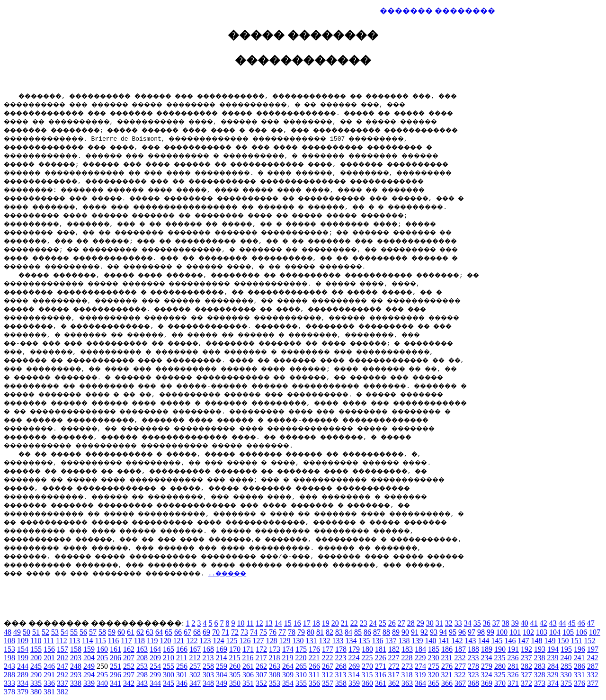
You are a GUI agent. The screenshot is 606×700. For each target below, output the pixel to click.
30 (430, 623)
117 (126, 641)
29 (420, 623)
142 (457, 641)
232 (460, 658)
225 (367, 658)
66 (178, 632)
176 (314, 649)
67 (187, 632)
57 (93, 632)
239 (553, 658)
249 (89, 666)
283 (540, 666)
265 (301, 666)
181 (381, 649)
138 (404, 641)
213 (208, 658)
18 (316, 623)
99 (490, 632)
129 (285, 641)
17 (307, 623)
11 (250, 623)
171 (248, 649)
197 (593, 649)
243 (9, 666)
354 (288, 683)
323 (473, 675)
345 (169, 683)
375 (566, 683)
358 (341, 683)
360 (367, 683)
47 (591, 623)
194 (553, 649)
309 (288, 675)
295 (102, 675)
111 (49, 641)
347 (195, 683)
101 (515, 632)
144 (483, 641)
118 (139, 641)
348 (208, 683)
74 (254, 632)
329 (553, 675)
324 (486, 675)
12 (259, 623)
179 (354, 649)
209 (155, 658)
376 (579, 683)
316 (380, 675)
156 (49, 649)
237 (526, 658)
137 (391, 641)
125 (232, 641)
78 (292, 632)
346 (182, 683)
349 (222, 683)
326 (513, 675)
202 (62, 658)
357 (328, 683)
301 (182, 675)
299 (155, 675)
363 (407, 683)
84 (348, 632)
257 (195, 666)
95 (453, 632)
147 (523, 641)
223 (340, 658)
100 (502, 632)
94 (443, 632)
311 (314, 675)
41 (534, 623)
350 (235, 683)
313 (340, 675)
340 (102, 683)
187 (460, 649)
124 (218, 641)
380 (36, 692)
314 (354, 675)
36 (487, 623)
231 (446, 658)
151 (576, 641)
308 (275, 675)
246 (49, 666)
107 (595, 632)
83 (339, 632)
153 (9, 649)
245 (36, 666)
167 (195, 649)
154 (23, 649)
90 (405, 632)
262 (261, 666)
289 (23, 675)
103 (542, 632)
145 (497, 641)
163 (142, 649)
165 (169, 649)
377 (593, 683)
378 (9, 692)
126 (245, 641)
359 (354, 683)
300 (169, 675)
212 (195, 658)
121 (178, 641)
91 (415, 632)
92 (424, 632)
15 (288, 623)
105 (568, 632)
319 (420, 675)
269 (354, 666)
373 (540, 683)
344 (155, 683)
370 (500, 683)
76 (273, 632)
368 (473, 683)
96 (462, 632)
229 (420, 658)
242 (592, 658)
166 (182, 649)
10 (241, 623)
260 (235, 666)
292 (62, 675)
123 (205, 641)
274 (420, 666)
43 (553, 623)
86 (367, 632)
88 (386, 632)
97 (472, 632)
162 (129, 649)
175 (301, 649)
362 (394, 683)
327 (526, 675)
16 (297, 623)
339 (89, 683)
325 (499, 675)
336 (49, 683)
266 (314, 666)
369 (487, 683)
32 (449, 623)
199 (23, 658)
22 (354, 623)
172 (261, 649)
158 (76, 649)
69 (206, 632)
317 (393, 675)
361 (381, 683)
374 (553, 683)
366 (447, 683)
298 (142, 675)
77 (282, 632)
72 (235, 632)
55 (74, 632)
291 (49, 675)
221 (314, 658)
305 (235, 675)
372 (526, 683)
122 (192, 641)
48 (8, 632)
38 (506, 623)
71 (225, 632)
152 (589, 641)
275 (434, 666)
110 (36, 641)
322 (460, 675)
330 (566, 675)
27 (401, 623)
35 (477, 623)
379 (23, 692)
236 (513, 658)
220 (301, 658)
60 (121, 632)
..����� (266, 573)
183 (407, 649)
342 (129, 683)
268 (341, 666)
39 (515, 623)
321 (446, 675)
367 (460, 683)
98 (481, 632)
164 (155, 649)
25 (383, 623)
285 (566, 666)
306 (248, 675)
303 (208, 675)
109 (23, 641)
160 (102, 649)
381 (49, 692)
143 (470, 641)
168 (208, 649)
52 (45, 632)
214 (221, 658)
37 (496, 623)
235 (499, 658)
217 (261, 658)
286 (579, 666)
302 (195, 675)
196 (579, 649)
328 (539, 675)
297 (129, 675)
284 (553, 666)
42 (544, 623)
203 (76, 658)
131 (311, 641)
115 (100, 641)
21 (345, 623)
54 (64, 632)
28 (411, 623)
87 (377, 632)
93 (434, 632)
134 (351, 641)
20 (335, 623)
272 (394, 666)
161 (116, 649)
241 (579, 658)
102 (528, 632)
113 (75, 641)
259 (222, 666)
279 (487, 666)
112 (61, 641)
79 (301, 632)
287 (593, 666)
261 (248, 666)
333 (9, 683)
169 (222, 649)
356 (314, 683)
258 (208, 666)
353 (275, 683)
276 (447, 666)
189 (487, 649)
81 (320, 632)
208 (142, 658)
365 (434, 683)
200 (36, 658)
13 (269, 623)
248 (76, 666)
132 (324, 641)
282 (526, 666)
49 (17, 632)
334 (23, 683)
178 (341, 649)
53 (55, 632)
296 (116, 675)
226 (380, 658)
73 (244, 632)
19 (326, 623)
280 (500, 666)
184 (420, 649)
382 (62, 692)
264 (288, 666)
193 (540, 649)
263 (275, 666)
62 (140, 632)
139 (417, 641)
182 (394, 649)
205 (102, 658)
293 (76, 675)
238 (539, 658)
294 (89, 675)
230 (433, 658)
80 (311, 632)
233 (473, 658)
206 (116, 658)
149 (550, 641)
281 (513, 666)
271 (381, 666)
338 (76, 683)
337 (62, 683)
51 (36, 632)
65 (169, 632)
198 (9, 658)
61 (131, 632)
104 (555, 632)
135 (364, 641)
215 (234, 658)
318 (407, 675)
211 (182, 658)
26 (392, 623)
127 (258, 641)
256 (182, 666)
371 (513, 683)
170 (235, 649)
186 (447, 649)
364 (420, 683)
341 (116, 683)
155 (36, 649)
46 (581, 623)
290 (36, 675)
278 (473, 666)
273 (407, 666)
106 (581, 632)
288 (9, 675)
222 (327, 658)
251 (116, 666)
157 (62, 649)
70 (216, 632)
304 (222, 675)
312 (327, 675)
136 (377, 641)
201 (49, 658)
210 (169, 658)
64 (159, 632)
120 (165, 641)
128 (271, 641)
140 (430, 641)
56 (83, 632)
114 (87, 641)
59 (112, 632)
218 (274, 658)
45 (572, 623)
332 (592, 675)
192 (526, 649)
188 (473, 649)
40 (525, 623)
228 (407, 658)
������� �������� (437, 11)
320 (433, 675)
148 (536, 641)
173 (275, 649)
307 (261, 675)
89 (396, 632)
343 (142, 683)
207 (129, 658)
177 (328, 649)
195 (566, 649)
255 (169, 666)
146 (510, 641)
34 (468, 623)
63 (150, 632)
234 (486, 658)
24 (373, 623)
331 (579, 675)
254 (155, 666)
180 (367, 649)
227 (393, 658)
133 (338, 641)
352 (261, 683)
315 (367, 675)
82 (330, 632)
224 (354, 658)
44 (562, 623)
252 (129, 666)
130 (298, 641)
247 (62, 666)
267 (328, 666)
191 (513, 649)
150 (563, 641)
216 (248, 658)
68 (197, 632)
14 (278, 623)
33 (458, 623)
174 (288, 649)
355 (301, 683)
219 (287, 658)
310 (301, 675)
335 (36, 683)
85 (358, 632)
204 (89, 658)
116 (113, 641)
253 (142, 666)
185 (434, 649)
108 (9, 641)
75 (263, 632)
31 (439, 623)
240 (566, 658)
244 (23, 666)
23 (364, 623)
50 (27, 632)
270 (367, 666)
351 (248, 683)
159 (89, 649)
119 (152, 641)
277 (460, 666)
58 (102, 632)
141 (444, 641)
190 (500, 649)
